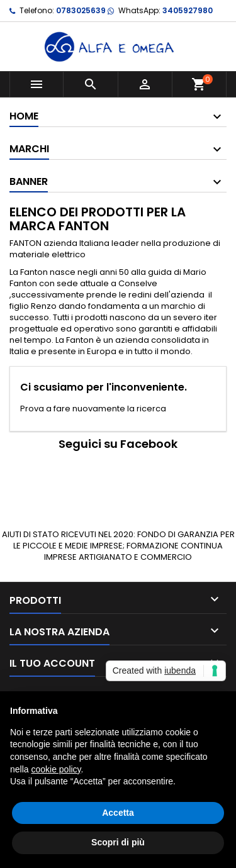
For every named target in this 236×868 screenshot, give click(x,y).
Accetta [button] (118, 813)
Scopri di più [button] (118, 842)
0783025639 (81, 10)
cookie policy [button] (56, 769)
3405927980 (188, 10)
